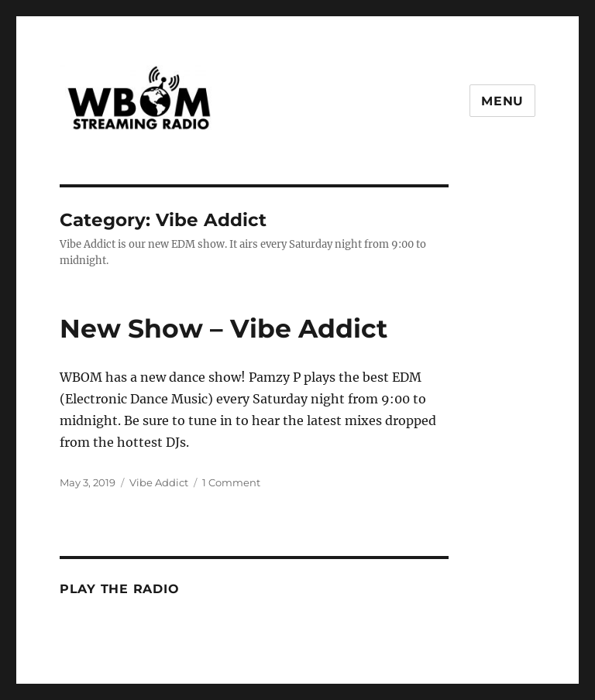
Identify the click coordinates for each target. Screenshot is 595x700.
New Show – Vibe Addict (224, 328)
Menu (502, 101)
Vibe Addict (159, 482)
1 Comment (231, 482)
